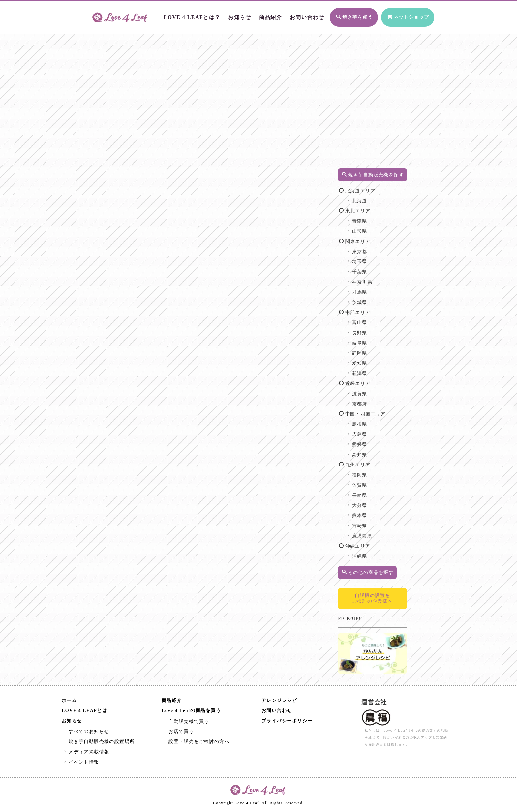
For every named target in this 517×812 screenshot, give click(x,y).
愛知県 (366, 370)
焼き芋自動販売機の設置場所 (99, 743)
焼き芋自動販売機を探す (378, 178)
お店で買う (178, 733)
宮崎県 (366, 533)
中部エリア (364, 319)
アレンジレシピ (279, 702)
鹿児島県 (369, 543)
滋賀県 (366, 401)
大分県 (366, 512)
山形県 (366, 238)
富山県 (366, 330)
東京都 (366, 259)
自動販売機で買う (186, 723)
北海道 (366, 208)
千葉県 (366, 279)
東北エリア (364, 218)
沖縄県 (366, 563)
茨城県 (366, 309)
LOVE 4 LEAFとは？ (182, 16)
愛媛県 (366, 451)
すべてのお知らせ (86, 733)
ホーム (69, 702)
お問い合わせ (291, 16)
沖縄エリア (364, 553)
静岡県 (366, 360)
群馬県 (366, 299)
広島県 (366, 441)
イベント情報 (81, 763)
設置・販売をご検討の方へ (196, 743)
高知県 (366, 462)
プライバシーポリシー (287, 722)
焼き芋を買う (341, 16)
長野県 (366, 340)
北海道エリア (367, 198)
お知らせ (227, 16)
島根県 (366, 431)
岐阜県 (366, 350)
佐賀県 (366, 492)
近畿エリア (364, 391)
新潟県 (366, 380)
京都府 (366, 411)
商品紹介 (257, 16)
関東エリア (364, 248)
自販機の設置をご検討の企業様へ (377, 605)
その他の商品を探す (377, 579)
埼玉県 (366, 269)
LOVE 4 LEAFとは (85, 712)
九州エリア (364, 472)
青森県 (366, 228)
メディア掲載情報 (86, 753)
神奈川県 (369, 289)
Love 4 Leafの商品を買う (191, 712)
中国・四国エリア (372, 421)
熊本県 (366, 522)
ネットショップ (401, 16)
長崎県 (366, 502)
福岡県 (366, 482)
